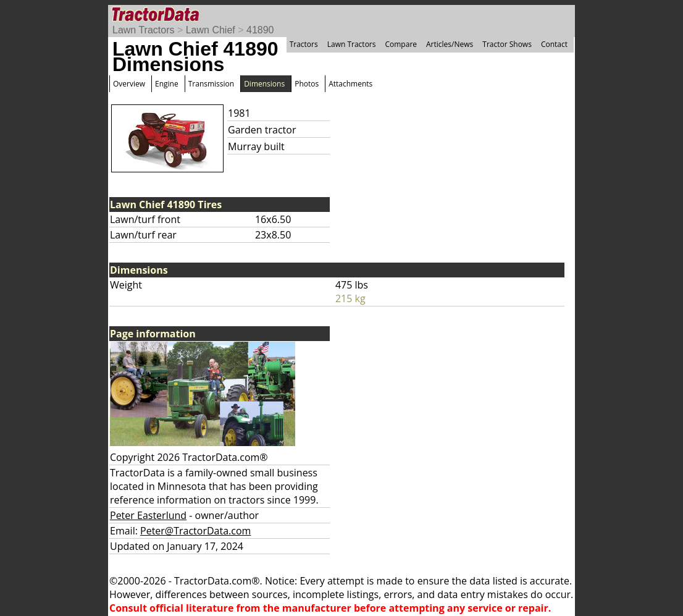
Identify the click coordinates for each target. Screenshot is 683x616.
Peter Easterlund (148, 515)
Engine (167, 84)
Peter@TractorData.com (195, 531)
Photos (307, 84)
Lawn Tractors (143, 30)
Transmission (211, 84)
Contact (554, 44)
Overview (129, 84)
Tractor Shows (507, 44)
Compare (401, 44)
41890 (260, 30)
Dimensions (264, 84)
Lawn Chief (211, 30)
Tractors (304, 44)
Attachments (350, 84)
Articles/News (450, 44)
